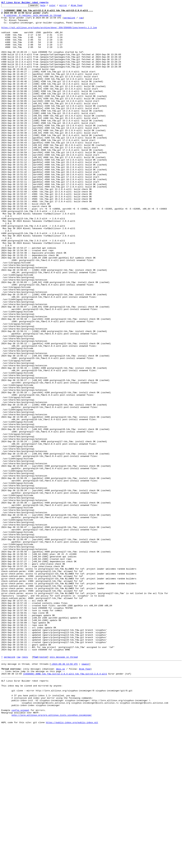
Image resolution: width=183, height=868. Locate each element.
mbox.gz (60, 801)
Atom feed (82, 6)
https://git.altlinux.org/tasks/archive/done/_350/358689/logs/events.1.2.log (49, 32)
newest (85, 795)
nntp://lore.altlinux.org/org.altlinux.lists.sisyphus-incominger (52, 856)
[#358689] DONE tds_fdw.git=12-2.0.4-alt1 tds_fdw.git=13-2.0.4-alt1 (65, 807)
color (57, 6)
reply (25, 788)
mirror (68, 6)
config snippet (20, 850)
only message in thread (64, 788)
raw (81, 21)
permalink (69, 21)
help (48, 6)
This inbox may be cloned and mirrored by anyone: (32, 820)
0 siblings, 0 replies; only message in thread (33, 18)
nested (43, 788)
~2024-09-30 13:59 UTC (64, 795)
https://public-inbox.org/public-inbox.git (72, 864)
